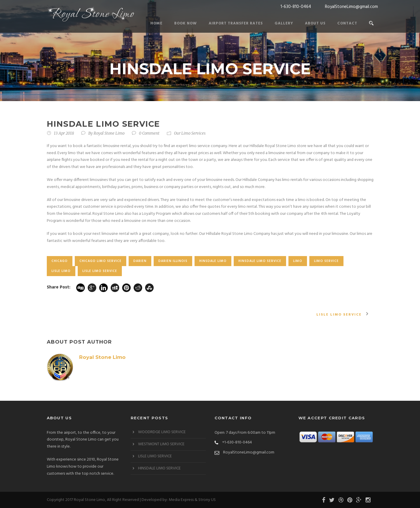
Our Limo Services (190, 133)
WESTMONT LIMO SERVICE (161, 444)
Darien (140, 261)
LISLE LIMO (61, 271)
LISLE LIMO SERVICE (100, 271)
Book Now (186, 23)
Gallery (284, 23)
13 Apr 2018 (64, 133)
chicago (60, 261)
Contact (347, 23)
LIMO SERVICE (326, 261)
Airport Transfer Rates (236, 23)
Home (156, 23)
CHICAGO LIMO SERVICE (101, 261)
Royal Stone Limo (109, 133)
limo (298, 261)
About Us (315, 23)
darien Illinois (173, 261)
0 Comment (149, 133)
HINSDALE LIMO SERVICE (260, 261)
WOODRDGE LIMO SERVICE (162, 432)
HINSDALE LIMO (213, 261)
